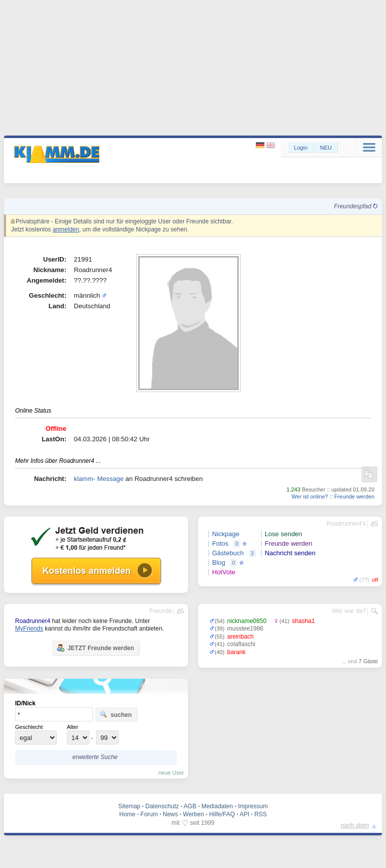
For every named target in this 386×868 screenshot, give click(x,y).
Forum (149, 814)
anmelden (66, 229)
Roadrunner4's (346, 524)
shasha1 (303, 621)
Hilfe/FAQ (222, 814)
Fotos (220, 543)
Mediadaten (217, 806)
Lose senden (283, 534)
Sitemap (129, 806)
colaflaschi (241, 644)
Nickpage (226, 534)
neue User (171, 773)
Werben (194, 814)
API (245, 814)
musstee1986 (245, 629)
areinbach (240, 637)
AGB (190, 806)
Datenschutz (162, 806)
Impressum (253, 806)
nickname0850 (247, 621)
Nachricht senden (290, 553)
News (170, 814)
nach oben (355, 825)
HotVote (224, 572)
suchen (116, 714)
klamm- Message (99, 479)
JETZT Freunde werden (95, 648)
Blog (219, 563)
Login (301, 148)
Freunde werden (354, 497)
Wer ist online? (310, 497)
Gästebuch (228, 553)
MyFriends (29, 629)
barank (236, 652)
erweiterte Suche (95, 757)
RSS (261, 814)
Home (127, 814)
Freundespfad (356, 206)
